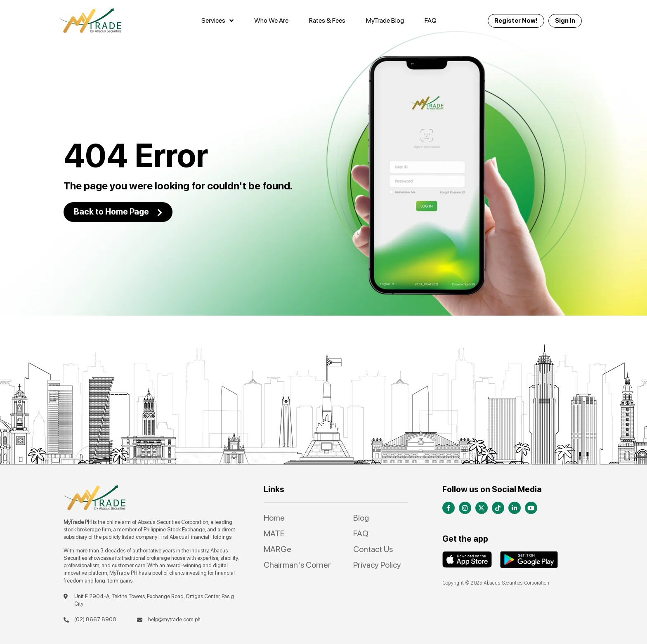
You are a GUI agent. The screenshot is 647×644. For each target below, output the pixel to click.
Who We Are (271, 20)
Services (217, 21)
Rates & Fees (327, 20)
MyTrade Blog (385, 20)
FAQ (431, 20)
